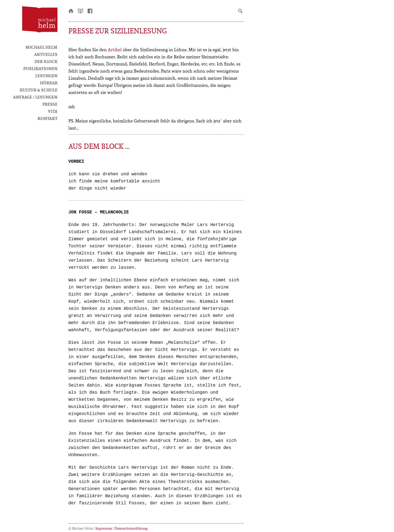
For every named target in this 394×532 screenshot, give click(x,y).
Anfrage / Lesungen (35, 97)
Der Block (46, 61)
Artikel (115, 50)
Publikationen (40, 68)
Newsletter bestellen (81, 10)
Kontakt (47, 118)
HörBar (49, 83)
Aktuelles (46, 54)
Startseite (71, 10)
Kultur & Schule (39, 90)
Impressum (104, 528)
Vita (53, 111)
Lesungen (46, 76)
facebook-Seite (90, 10)
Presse (50, 104)
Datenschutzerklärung (131, 528)
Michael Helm (41, 47)
